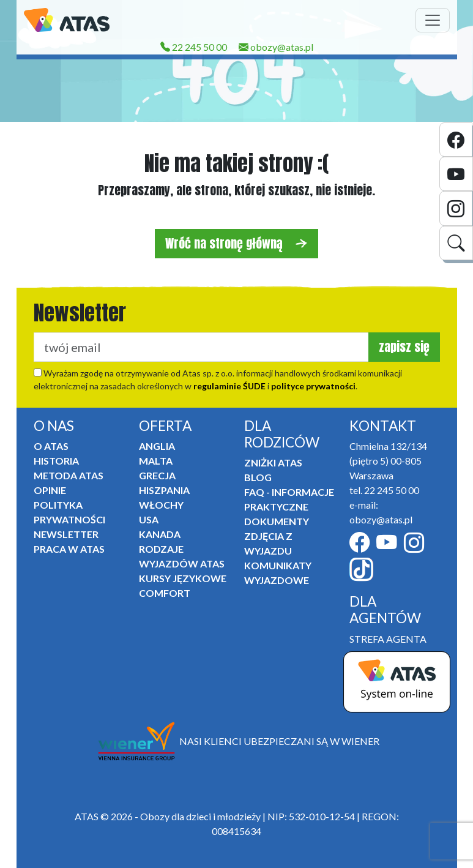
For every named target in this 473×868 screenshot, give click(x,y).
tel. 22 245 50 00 (384, 490)
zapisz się (404, 347)
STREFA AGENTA (388, 639)
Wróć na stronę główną (237, 243)
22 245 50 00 (194, 47)
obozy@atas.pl (276, 47)
